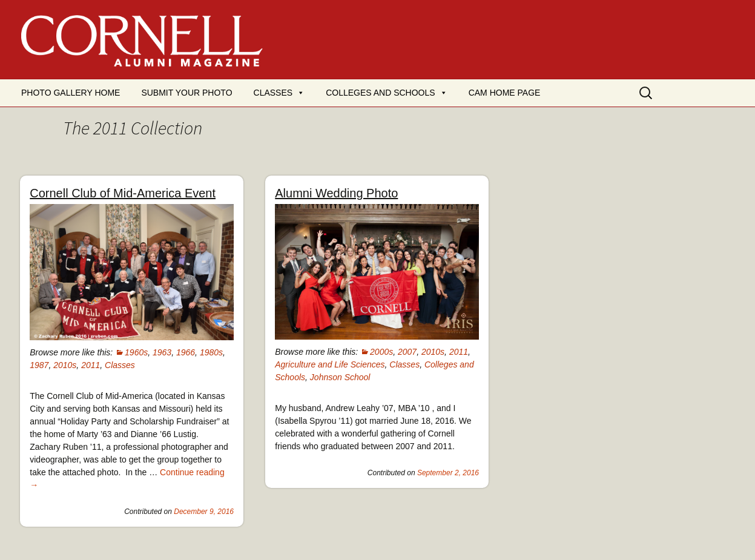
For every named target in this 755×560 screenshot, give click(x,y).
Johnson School (340, 377)
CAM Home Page (505, 93)
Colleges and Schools (381, 93)
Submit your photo (186, 93)
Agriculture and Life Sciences (330, 364)
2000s (381, 352)
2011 (91, 365)
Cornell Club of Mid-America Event (123, 193)
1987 (39, 365)
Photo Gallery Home (71, 93)
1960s (136, 352)
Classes (273, 93)
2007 (407, 352)
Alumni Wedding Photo (336, 193)
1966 (186, 352)
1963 (162, 352)
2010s (65, 365)
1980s (211, 352)
